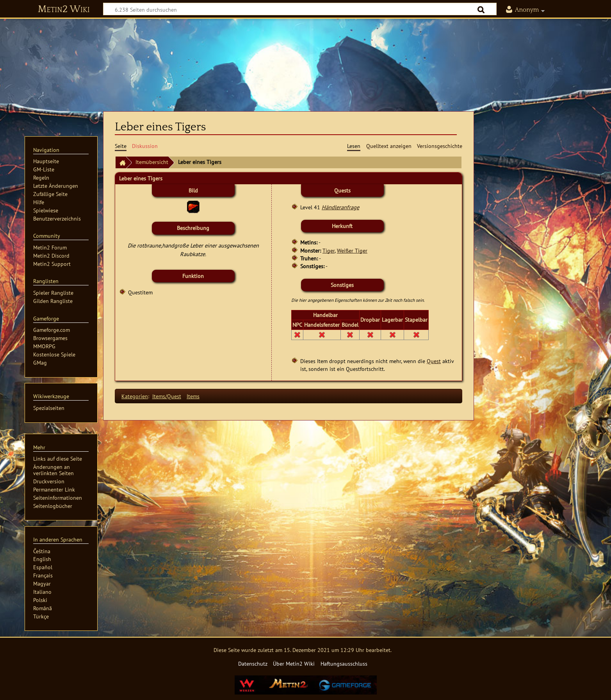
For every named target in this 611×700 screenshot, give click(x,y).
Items (193, 396)
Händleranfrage (340, 207)
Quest (434, 361)
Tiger (329, 250)
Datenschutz (253, 663)
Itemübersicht (152, 162)
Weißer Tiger (352, 250)
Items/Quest (167, 396)
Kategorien (135, 396)
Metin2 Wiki (64, 9)
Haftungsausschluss (344, 663)
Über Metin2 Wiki (294, 663)
